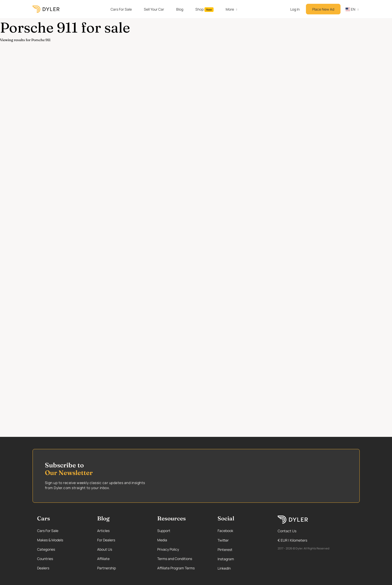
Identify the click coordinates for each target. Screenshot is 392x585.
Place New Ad (323, 9)
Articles (103, 531)
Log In (295, 9)
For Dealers (106, 540)
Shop (204, 9)
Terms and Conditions (175, 559)
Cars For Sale (121, 9)
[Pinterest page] (242, 550)
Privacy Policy (168, 549)
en (351, 9)
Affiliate (103, 559)
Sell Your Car (154, 9)
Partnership (107, 568)
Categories (46, 549)
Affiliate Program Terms (176, 568)
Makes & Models (50, 540)
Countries (45, 559)
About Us (105, 549)
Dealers (43, 568)
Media (162, 540)
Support (164, 531)
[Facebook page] (242, 531)
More (230, 9)
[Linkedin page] (242, 568)
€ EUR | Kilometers (292, 540)
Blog (180, 9)
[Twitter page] (242, 540)
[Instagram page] (242, 559)
